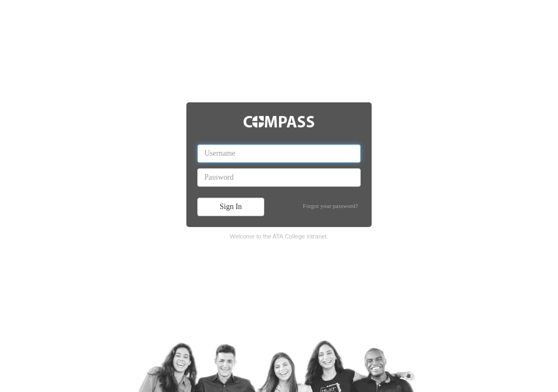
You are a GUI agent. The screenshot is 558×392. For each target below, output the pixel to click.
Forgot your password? (330, 206)
